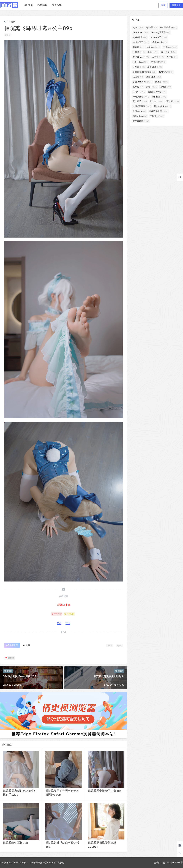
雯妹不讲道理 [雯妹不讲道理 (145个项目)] (158, 111)
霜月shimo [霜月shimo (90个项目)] (140, 116)
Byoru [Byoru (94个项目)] (138, 27)
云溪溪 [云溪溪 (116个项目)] (139, 52)
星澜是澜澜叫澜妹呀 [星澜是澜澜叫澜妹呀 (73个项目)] (144, 72)
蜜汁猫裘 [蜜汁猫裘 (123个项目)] (140, 101)
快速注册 (176, 5)
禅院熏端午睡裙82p (15, 843)
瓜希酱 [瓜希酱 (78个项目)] (138, 87)
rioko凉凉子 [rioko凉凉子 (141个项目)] (158, 37)
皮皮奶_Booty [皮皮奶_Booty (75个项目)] (157, 92)
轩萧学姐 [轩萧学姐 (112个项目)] (172, 101)
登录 (163, 5)
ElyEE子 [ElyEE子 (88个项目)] (151, 27)
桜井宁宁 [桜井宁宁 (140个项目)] (166, 72)
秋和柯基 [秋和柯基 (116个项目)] (159, 97)
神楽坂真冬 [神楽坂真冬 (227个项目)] (141, 97)
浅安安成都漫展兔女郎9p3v (109, 676)
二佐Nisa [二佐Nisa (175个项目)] (170, 47)
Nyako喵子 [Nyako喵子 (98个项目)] (140, 37)
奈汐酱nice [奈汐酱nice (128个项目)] (141, 57)
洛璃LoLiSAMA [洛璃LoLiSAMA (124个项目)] (142, 82)
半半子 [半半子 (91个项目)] (153, 52)
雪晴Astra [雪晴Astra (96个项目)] (139, 111)
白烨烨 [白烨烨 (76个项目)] (165, 87)
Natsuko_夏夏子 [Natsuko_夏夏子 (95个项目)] (160, 32)
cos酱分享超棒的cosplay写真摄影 (47, 863)
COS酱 (22, 863)
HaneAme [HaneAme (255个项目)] (140, 32)
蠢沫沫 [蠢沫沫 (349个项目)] (156, 101)
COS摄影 (10, 22)
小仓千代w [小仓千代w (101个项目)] (140, 62)
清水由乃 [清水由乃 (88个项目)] (162, 82)
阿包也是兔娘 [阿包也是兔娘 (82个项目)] (162, 106)
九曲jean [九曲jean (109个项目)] (153, 47)
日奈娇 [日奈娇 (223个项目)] (139, 67)
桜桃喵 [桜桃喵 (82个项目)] (138, 77)
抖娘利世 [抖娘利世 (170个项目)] (158, 62)
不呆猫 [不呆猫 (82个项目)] (138, 47)
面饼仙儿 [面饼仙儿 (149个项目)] (157, 116)
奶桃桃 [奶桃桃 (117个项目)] (158, 57)
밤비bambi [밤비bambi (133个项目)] (160, 42)
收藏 (26, 645)
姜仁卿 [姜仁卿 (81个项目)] (172, 57)
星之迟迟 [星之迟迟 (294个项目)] (155, 67)
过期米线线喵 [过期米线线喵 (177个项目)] (142, 106)
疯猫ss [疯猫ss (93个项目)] (152, 87)
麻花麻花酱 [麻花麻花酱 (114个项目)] (141, 121)
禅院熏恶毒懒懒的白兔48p (105, 791)
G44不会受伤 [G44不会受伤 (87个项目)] (169, 27)
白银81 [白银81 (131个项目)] (139, 92)
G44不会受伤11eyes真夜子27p (20, 676)
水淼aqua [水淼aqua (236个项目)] (154, 77)
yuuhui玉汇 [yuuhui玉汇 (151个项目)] (141, 42)
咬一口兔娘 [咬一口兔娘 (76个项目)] (169, 52)
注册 (68, 623)
